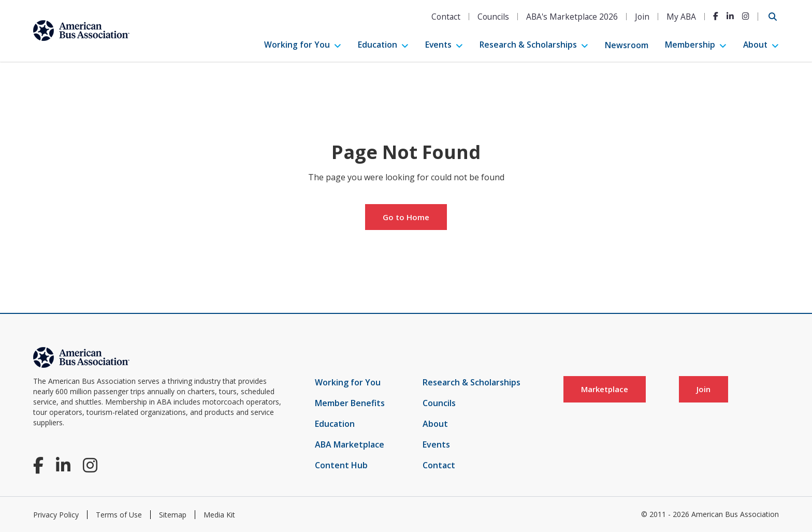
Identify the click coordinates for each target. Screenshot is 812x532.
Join (642, 17)
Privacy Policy (56, 515)
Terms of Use (119, 515)
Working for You (297, 45)
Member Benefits (350, 403)
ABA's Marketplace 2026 (572, 17)
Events (438, 45)
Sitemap (173, 515)
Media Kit (219, 515)
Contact (446, 17)
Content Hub (341, 465)
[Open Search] (773, 17)
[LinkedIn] (730, 16)
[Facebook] (716, 16)
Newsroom (627, 45)
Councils (493, 17)
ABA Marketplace (350, 444)
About (755, 45)
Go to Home (406, 217)
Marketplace (605, 389)
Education (378, 45)
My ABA (681, 17)
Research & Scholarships (528, 45)
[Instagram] (746, 16)
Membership (690, 45)
